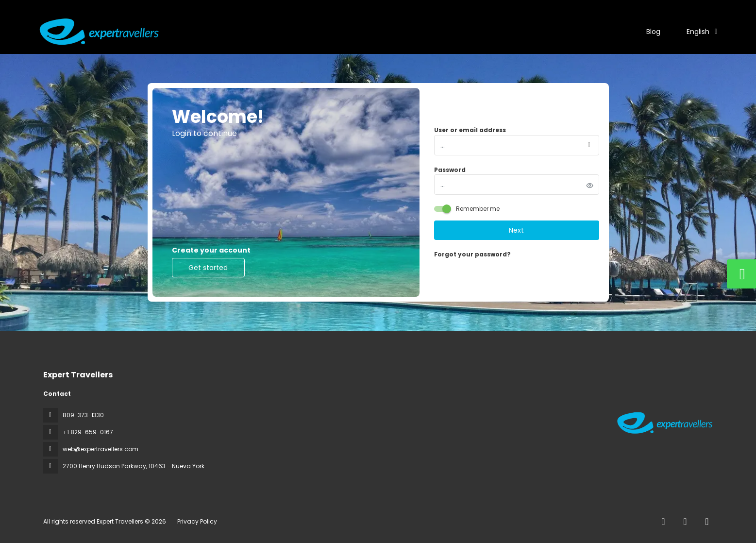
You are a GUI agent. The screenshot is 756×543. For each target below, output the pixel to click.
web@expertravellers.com (101, 449)
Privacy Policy (197, 521)
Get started (208, 268)
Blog (653, 32)
